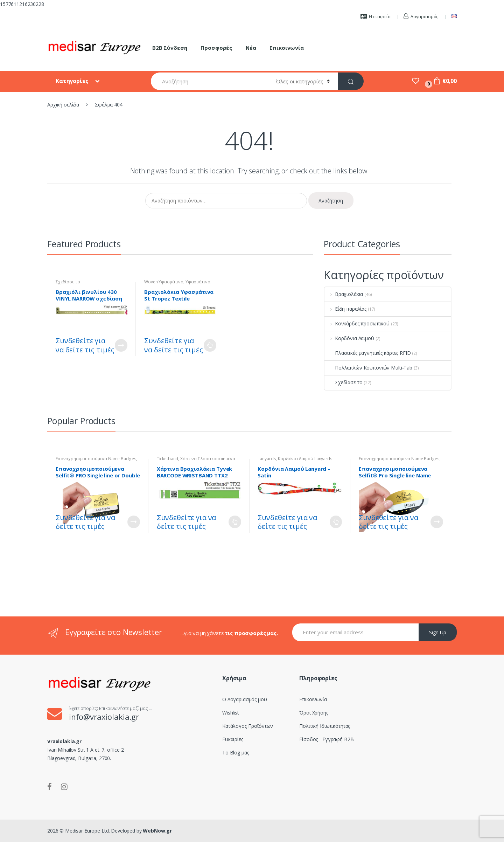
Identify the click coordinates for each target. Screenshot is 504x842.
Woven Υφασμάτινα (164, 282)
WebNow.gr (157, 831)
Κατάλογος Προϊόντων (248, 726)
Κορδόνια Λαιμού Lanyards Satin (295, 461)
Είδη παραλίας (345, 309)
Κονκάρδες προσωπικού (357, 323)
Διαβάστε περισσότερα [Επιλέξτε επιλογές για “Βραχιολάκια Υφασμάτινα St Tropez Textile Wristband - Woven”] (210, 345)
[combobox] (209, 81)
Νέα (251, 48)
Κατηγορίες (73, 81)
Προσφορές (216, 48)
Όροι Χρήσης (314, 713)
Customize (121, 345)
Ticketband (168, 459)
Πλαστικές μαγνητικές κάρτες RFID (368, 353)
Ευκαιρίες (233, 739)
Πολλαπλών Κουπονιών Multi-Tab (368, 368)
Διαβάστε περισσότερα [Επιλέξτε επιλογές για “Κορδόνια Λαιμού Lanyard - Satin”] (336, 522)
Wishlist (231, 713)
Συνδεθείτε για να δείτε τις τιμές (85, 345)
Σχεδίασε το (68, 282)
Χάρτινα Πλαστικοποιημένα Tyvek (196, 461)
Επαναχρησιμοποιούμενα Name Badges (96, 459)
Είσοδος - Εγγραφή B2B (326, 739)
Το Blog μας (236, 753)
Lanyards (267, 459)
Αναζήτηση (331, 201)
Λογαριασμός (421, 16)
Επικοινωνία (286, 48)
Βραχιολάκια (344, 294)
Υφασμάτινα (198, 282)
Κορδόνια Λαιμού (349, 338)
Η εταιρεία (376, 16)
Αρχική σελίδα (63, 105)
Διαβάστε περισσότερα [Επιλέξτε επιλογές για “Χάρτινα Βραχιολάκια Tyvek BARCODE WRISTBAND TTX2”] (235, 522)
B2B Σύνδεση (170, 48)
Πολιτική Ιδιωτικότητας (325, 726)
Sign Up (438, 632)
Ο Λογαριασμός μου (245, 699)
